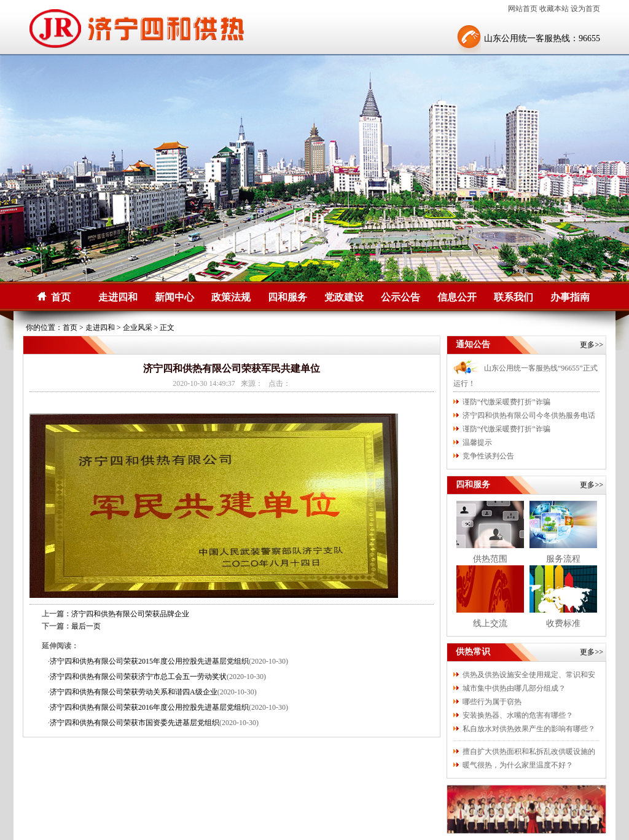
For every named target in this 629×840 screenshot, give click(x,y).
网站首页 (523, 9)
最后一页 (86, 626)
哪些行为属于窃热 (492, 702)
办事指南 (570, 297)
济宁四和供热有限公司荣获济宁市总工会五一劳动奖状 (138, 677)
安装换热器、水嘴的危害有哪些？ (518, 715)
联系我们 (514, 297)
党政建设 (344, 297)
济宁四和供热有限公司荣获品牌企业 (130, 614)
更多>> (592, 345)
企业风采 (138, 328)
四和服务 (287, 297)
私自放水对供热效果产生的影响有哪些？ (529, 729)
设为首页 (585, 9)
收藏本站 (554, 9)
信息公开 (457, 297)
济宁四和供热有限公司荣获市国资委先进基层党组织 (135, 723)
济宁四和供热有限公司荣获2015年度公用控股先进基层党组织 (149, 661)
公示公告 (400, 297)
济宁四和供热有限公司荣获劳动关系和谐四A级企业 (134, 692)
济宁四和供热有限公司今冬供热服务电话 (529, 415)
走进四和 (118, 297)
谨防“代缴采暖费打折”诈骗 (506, 402)
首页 (61, 297)
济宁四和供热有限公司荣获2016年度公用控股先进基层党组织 (149, 707)
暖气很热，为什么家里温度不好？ (518, 765)
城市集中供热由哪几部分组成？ (514, 688)
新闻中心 (174, 297)
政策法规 (231, 297)
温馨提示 (477, 442)
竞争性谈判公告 (488, 456)
